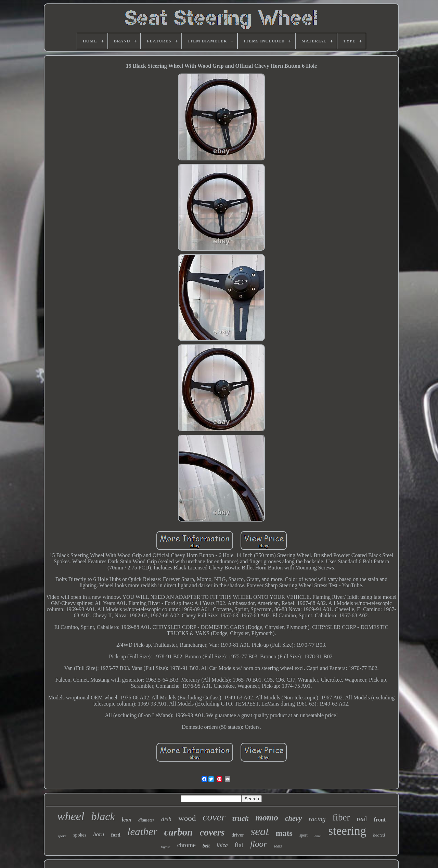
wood (187, 818)
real (362, 819)
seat (260, 831)
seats (278, 846)
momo (267, 818)
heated (379, 835)
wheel (71, 816)
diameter (146, 820)
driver (238, 835)
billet (318, 836)
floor (259, 844)
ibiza (222, 845)
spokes (80, 835)
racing (317, 819)
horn (99, 834)
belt (206, 846)
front (380, 820)
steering (347, 831)
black (103, 816)
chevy (293, 818)
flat (239, 845)
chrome (186, 845)
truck (241, 818)
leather (142, 832)
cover (214, 817)
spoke (62, 836)
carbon (179, 832)
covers (212, 832)
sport (304, 835)
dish (166, 819)
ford (116, 835)
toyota (166, 847)
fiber (341, 817)
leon (127, 820)
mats (284, 833)
